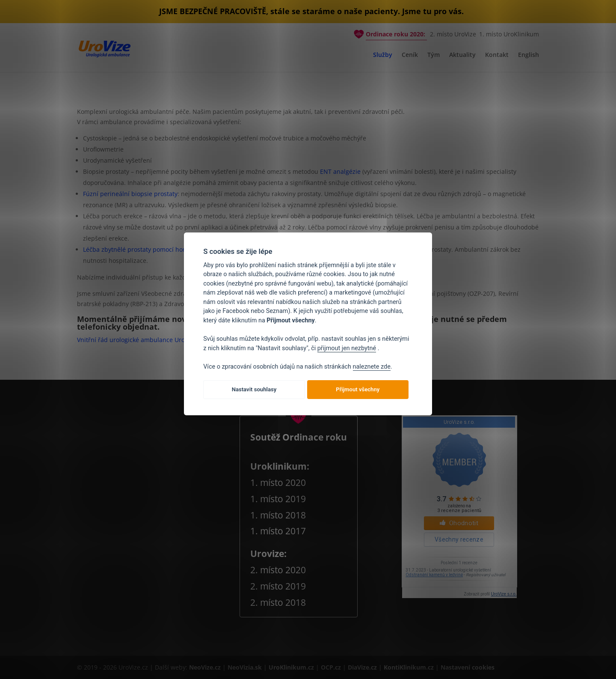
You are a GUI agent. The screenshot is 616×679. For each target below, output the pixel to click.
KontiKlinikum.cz (410, 667)
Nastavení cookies (468, 667)
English (529, 55)
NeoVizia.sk (245, 667)
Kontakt (497, 55)
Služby (383, 55)
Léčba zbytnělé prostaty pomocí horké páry (145, 249)
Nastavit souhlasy (254, 389)
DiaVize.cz (363, 667)
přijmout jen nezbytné (347, 348)
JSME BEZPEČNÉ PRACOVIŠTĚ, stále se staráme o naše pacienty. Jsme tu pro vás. (311, 11)
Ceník (410, 55)
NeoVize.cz (205, 667)
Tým (434, 55)
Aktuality (462, 55)
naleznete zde (372, 367)
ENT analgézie (340, 171)
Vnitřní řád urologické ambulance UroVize (137, 340)
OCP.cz (332, 667)
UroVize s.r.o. (504, 594)
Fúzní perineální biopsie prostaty (130, 194)
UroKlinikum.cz (291, 667)
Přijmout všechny (358, 389)
